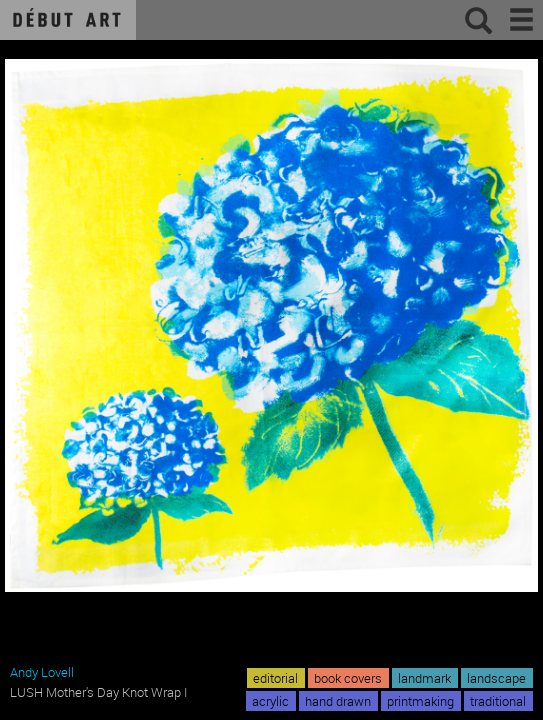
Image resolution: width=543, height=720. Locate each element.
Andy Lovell (42, 672)
